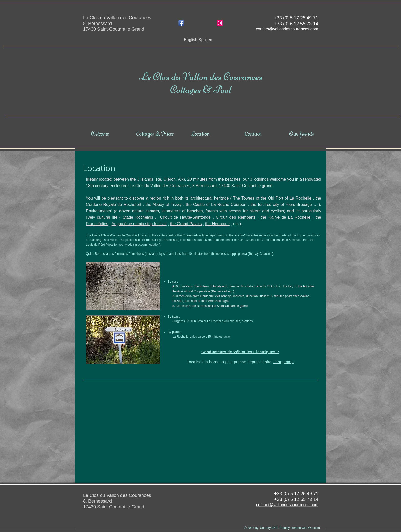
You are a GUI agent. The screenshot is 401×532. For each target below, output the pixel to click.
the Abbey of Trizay (164, 205)
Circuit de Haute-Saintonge (185, 217)
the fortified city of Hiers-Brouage (281, 205)
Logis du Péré (95, 245)
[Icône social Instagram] (220, 23)
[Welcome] (100, 134)
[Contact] (253, 134)
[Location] (201, 134)
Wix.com (314, 528)
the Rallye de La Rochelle (286, 217)
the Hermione (217, 224)
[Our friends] (302, 134)
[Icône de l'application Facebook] (181, 23)
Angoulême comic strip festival (139, 224)
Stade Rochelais (138, 217)
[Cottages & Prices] (155, 134)
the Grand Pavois (186, 224)
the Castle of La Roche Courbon (216, 205)
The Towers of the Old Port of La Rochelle (272, 198)
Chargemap (283, 362)
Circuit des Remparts (236, 217)
